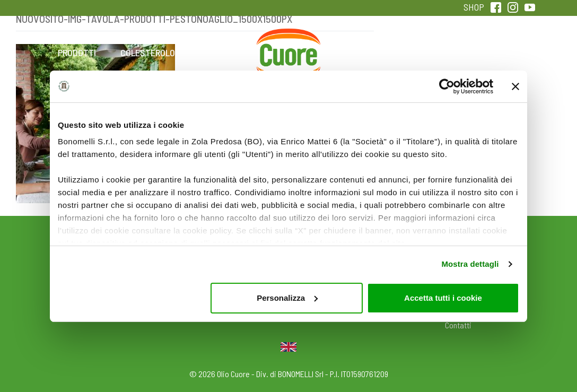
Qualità (429, 53)
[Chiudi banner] (515, 86)
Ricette (218, 53)
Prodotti (77, 53)
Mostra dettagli (470, 264)
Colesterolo (148, 53)
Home (288, 41)
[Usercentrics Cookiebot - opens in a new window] (447, 86)
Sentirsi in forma (500, 60)
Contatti (458, 325)
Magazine (359, 53)
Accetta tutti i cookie (443, 298)
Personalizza (287, 298)
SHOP (474, 7)
